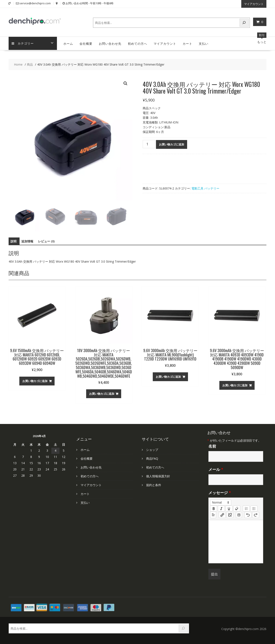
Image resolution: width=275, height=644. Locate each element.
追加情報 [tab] (27, 241)
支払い (204, 43)
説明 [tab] (14, 241)
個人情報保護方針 (158, 476)
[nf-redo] (256, 515)
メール (216, 469)
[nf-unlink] (230, 515)
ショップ (152, 449)
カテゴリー (23, 43)
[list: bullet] (254, 508)
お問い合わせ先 (110, 43)
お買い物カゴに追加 (172, 144)
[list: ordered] (246, 508)
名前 (212, 446)
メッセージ (220, 492)
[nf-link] (222, 515)
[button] (125, 83)
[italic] (221, 508)
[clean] (237, 508)
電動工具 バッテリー (205, 188)
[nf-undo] (248, 515)
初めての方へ (137, 43)
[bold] (214, 508)
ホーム (68, 43)
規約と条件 (154, 485)
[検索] (244, 22)
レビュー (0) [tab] (46, 241)
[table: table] (239, 515)
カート (187, 43)
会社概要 (86, 43)
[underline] (229, 508)
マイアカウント (254, 4)
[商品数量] (149, 144)
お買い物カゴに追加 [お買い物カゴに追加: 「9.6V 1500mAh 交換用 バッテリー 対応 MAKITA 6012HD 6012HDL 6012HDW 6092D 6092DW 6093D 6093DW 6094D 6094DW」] (35, 381)
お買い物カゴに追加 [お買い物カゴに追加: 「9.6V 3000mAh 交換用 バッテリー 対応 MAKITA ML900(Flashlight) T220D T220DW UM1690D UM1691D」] (168, 376)
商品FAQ (152, 458)
